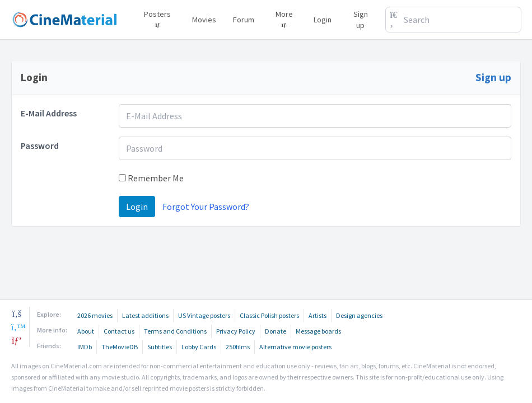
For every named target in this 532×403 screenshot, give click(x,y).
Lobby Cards (199, 347)
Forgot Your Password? (206, 207)
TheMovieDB (120, 347)
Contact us (119, 331)
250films (238, 347)
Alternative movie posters (295, 347)
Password (40, 146)
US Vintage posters (204, 315)
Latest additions (145, 315)
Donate (276, 331)
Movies (204, 20)
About (86, 331)
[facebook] (17, 313)
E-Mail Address (49, 113)
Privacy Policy (236, 331)
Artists (318, 315)
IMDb (85, 347)
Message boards (318, 331)
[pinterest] (17, 340)
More (284, 18)
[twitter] (17, 327)
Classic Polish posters (269, 315)
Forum (244, 20)
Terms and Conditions (175, 331)
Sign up (361, 20)
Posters (157, 18)
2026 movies (95, 315)
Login (323, 20)
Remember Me (151, 178)
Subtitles (160, 347)
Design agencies (359, 315)
